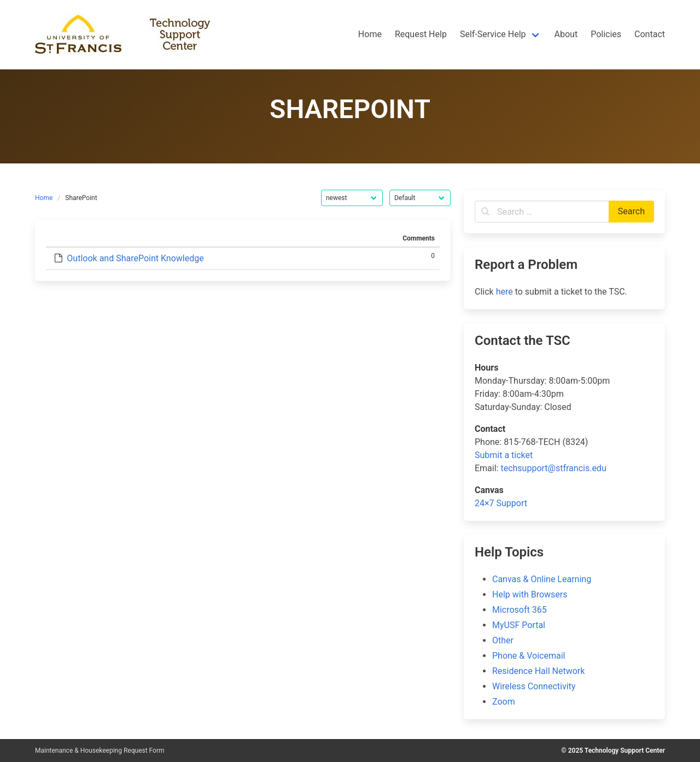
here (504, 292)
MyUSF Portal (519, 625)
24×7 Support (501, 503)
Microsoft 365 (520, 610)
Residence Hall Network (538, 671)
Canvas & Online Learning (542, 579)
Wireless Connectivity (534, 686)
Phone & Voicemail (529, 656)
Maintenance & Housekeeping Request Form (100, 751)
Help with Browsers (530, 594)
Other (503, 640)
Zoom (504, 702)
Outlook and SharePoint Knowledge (135, 258)
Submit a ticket (504, 455)
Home (44, 198)
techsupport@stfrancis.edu (553, 468)
